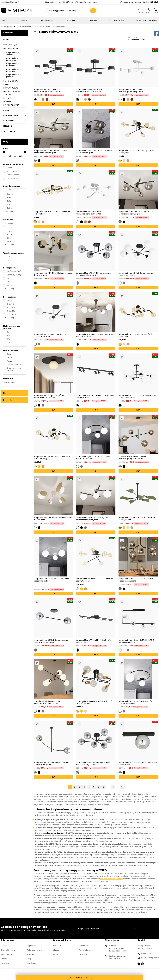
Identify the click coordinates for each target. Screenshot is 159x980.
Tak (8, 257)
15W (8, 339)
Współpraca (6, 954)
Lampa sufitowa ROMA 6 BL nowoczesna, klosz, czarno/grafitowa (93, 763)
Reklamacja (84, 946)
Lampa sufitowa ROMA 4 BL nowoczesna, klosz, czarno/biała (51, 335)
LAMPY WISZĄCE (10, 45)
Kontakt (31, 954)
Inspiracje (5, 963)
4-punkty (11, 311)
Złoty (9, 201)
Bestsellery (8, 400)
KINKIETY (7, 85)
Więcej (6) (10, 289)
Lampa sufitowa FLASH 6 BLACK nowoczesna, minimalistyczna (95, 396)
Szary (9, 204)
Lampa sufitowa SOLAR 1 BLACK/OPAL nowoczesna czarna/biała (49, 396)
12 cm (9, 227)
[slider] (4, 152)
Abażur (10, 361)
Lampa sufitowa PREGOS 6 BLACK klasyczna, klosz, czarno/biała (137, 396)
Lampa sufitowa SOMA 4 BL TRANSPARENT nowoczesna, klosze (136, 641)
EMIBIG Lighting (11, 382)
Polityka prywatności (36, 950)
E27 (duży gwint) (14, 275)
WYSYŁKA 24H (116, 20)
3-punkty (11, 307)
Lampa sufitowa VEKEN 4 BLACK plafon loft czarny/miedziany (94, 702)
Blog (29, 959)
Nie (8, 260)
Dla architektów (8, 950)
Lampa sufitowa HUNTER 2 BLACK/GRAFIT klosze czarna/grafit (51, 763)
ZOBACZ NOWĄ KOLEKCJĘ (80, 977)
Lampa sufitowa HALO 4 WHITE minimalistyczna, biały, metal (132, 90)
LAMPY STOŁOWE (11, 88)
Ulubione (57, 950)
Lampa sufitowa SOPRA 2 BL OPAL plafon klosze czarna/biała (136, 702)
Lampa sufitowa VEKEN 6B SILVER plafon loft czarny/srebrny (95, 580)
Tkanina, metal (13, 178)
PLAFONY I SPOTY (11, 81)
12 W (9, 343)
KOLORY (24, 20)
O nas (4, 946)
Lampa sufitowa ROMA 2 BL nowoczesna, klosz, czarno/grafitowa (51, 641)
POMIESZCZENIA (47, 20)
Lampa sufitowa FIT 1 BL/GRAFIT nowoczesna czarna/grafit (138, 763)
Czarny (10, 194)
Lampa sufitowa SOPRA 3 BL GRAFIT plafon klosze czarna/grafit (94, 152)
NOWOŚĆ (93, 20)
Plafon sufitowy (84, 839)
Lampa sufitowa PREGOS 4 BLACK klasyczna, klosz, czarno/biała (95, 335)
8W (8, 332)
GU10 (9, 282)
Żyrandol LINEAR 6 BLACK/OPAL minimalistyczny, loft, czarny (47, 702)
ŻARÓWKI (7, 95)
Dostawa (83, 954)
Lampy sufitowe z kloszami (13, 54)
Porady (4, 959)
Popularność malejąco (138, 40)
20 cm (9, 238)
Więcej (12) (10, 211)
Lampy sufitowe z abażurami (13, 70)
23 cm (9, 241)
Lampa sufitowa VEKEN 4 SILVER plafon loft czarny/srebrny (52, 457)
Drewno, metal (13, 175)
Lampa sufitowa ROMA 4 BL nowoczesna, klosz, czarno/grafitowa (93, 274)
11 (113, 787)
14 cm (9, 231)
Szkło (9, 354)
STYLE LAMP (71, 20)
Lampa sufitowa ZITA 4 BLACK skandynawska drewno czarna (53, 274)
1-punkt (10, 300)
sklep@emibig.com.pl (88, 2)
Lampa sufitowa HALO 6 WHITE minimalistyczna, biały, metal (89, 213)
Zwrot (56, 954)
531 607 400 (68, 2)
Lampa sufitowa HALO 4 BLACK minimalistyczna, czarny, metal (89, 90)
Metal (9, 168)
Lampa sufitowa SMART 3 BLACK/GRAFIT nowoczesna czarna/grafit (51, 152)
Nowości (7, 393)
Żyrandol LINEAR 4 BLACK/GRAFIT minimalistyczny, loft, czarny (133, 457)
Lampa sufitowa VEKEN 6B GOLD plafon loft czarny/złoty (137, 152)
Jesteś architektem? (10, 2)
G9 (8, 278)
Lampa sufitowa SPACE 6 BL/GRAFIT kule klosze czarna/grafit (136, 580)
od (4, 156)
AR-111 (9, 285)
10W (8, 336)
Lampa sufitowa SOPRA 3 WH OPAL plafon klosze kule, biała (51, 580)
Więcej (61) (10, 245)
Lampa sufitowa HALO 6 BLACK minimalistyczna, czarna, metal (47, 90)
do (15, 156)
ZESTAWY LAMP (141, 20)
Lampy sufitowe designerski (12, 65)
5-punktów (12, 314)
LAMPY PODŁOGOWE (12, 91)
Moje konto (58, 946)
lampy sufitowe (55, 833)
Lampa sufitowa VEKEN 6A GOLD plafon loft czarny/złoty (52, 213)
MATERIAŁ (8, 102)
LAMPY (4, 20)
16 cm (9, 234)
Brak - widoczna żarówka (14, 369)
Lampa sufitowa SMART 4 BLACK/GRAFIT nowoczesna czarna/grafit (136, 213)
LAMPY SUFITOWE (31, 27)
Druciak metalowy (15, 364)
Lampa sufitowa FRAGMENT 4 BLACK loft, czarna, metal (93, 641)
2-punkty (11, 304)
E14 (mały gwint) (14, 271)
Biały (9, 197)
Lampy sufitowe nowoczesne (52, 27)
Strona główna (7, 27)
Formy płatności (86, 950)
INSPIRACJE (153, 20)
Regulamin (32, 946)
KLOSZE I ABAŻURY (11, 105)
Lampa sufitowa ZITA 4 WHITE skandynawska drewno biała (53, 519)
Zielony (10, 208)
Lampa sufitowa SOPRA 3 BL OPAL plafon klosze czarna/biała (93, 457)
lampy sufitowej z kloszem (111, 879)
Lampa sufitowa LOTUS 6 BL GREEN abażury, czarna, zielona (137, 519)
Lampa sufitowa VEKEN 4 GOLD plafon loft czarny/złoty (136, 335)
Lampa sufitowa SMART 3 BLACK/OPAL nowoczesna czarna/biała (92, 519)
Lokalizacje (32, 963)
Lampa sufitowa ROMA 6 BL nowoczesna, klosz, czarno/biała (136, 274)
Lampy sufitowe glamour (12, 76)
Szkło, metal (12, 171)
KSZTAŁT (7, 98)
